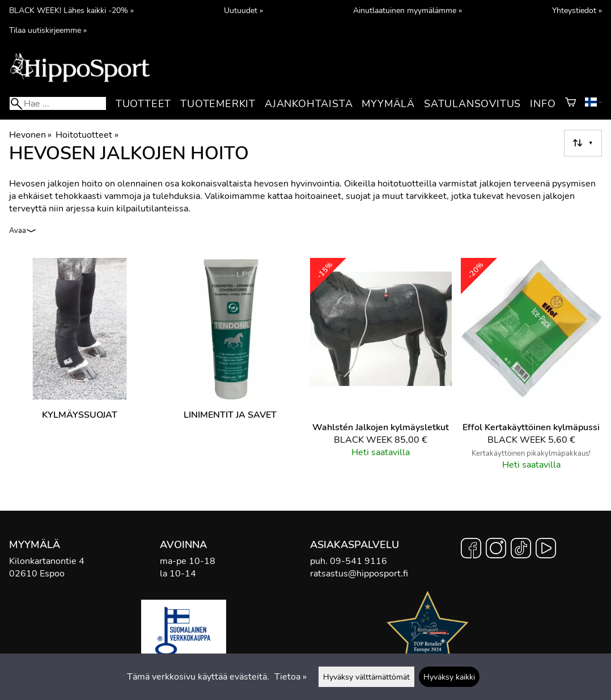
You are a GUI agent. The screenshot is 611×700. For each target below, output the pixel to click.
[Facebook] (471, 550)
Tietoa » (290, 677)
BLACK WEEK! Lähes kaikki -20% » (71, 10)
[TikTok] (521, 550)
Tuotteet (143, 104)
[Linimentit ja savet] (231, 369)
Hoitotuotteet (87, 135)
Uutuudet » (243, 10)
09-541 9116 (358, 561)
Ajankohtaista (309, 104)
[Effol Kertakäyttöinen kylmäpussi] (532, 369)
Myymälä (388, 104)
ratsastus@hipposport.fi (359, 574)
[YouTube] (546, 550)
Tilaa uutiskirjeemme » (48, 30)
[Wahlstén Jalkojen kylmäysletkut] (381, 369)
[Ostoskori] (570, 104)
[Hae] (58, 103)
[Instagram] (496, 550)
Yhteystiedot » (577, 10)
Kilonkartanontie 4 (47, 561)
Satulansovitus (472, 104)
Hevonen (30, 135)
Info (543, 104)
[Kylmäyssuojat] (80, 369)
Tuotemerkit (218, 104)
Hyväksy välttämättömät (366, 677)
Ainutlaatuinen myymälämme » (408, 10)
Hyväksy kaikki (449, 677)
